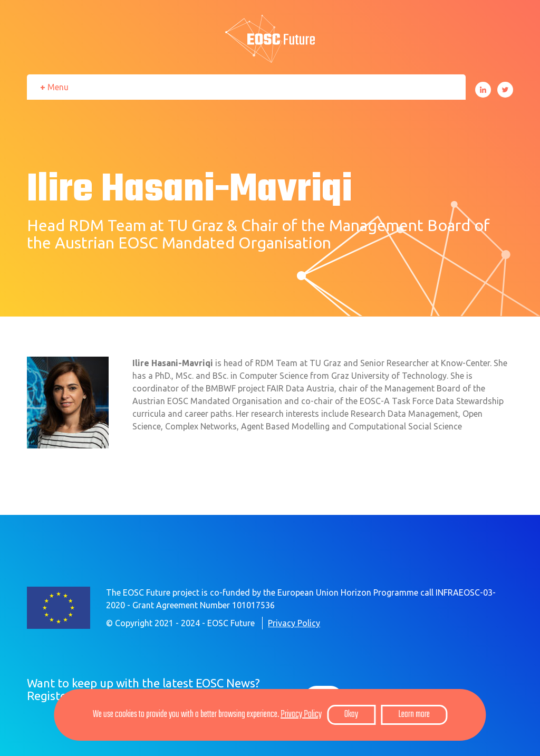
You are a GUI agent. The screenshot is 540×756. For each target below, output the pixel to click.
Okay (351, 715)
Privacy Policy (294, 623)
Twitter (505, 90)
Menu (58, 87)
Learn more (414, 715)
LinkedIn (483, 90)
